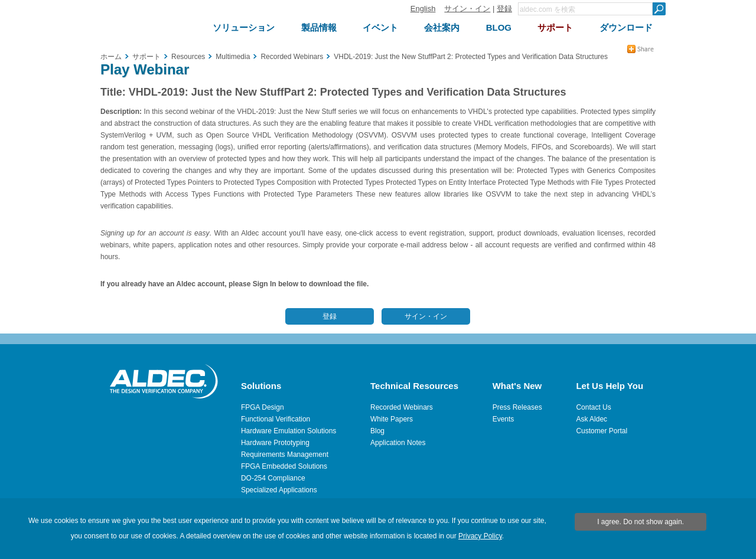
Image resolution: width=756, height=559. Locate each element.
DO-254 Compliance (273, 478)
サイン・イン (467, 9)
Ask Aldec (592, 419)
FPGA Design (263, 407)
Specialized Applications (279, 490)
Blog (377, 431)
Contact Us (593, 407)
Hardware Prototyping (275, 443)
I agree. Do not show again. (641, 522)
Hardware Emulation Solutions (289, 431)
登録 (504, 9)
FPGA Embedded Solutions (284, 466)
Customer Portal (602, 431)
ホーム (111, 57)
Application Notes (398, 443)
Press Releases (517, 407)
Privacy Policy (480, 536)
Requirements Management (285, 455)
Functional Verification (276, 419)
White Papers (392, 419)
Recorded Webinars (402, 407)
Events (504, 419)
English (423, 9)
